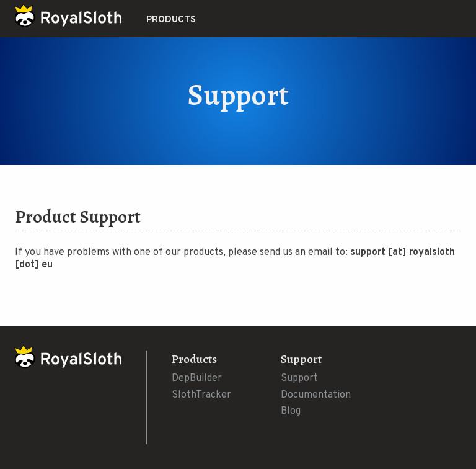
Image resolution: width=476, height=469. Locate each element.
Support (299, 378)
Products (171, 20)
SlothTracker (201, 395)
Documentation (316, 395)
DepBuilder (197, 378)
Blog (291, 411)
